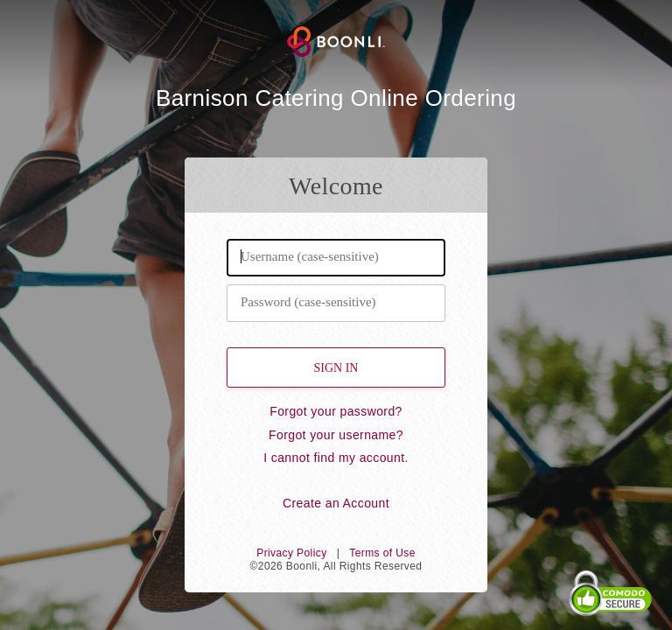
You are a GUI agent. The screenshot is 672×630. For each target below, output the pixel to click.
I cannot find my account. (336, 458)
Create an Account (336, 503)
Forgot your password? (336, 411)
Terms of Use (382, 553)
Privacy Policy (291, 553)
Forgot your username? (336, 435)
